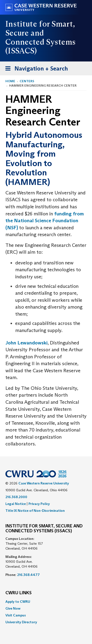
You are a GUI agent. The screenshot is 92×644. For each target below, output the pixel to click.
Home (10, 81)
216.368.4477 (28, 575)
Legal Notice (16, 504)
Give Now (13, 608)
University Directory (21, 622)
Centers (27, 81)
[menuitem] (46, 602)
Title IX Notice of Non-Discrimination (35, 511)
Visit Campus (16, 615)
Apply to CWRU (18, 602)
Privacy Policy (39, 504)
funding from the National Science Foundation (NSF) (45, 221)
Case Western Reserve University (44, 483)
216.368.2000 (16, 497)
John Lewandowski (26, 343)
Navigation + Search (35, 69)
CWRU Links (19, 593)
